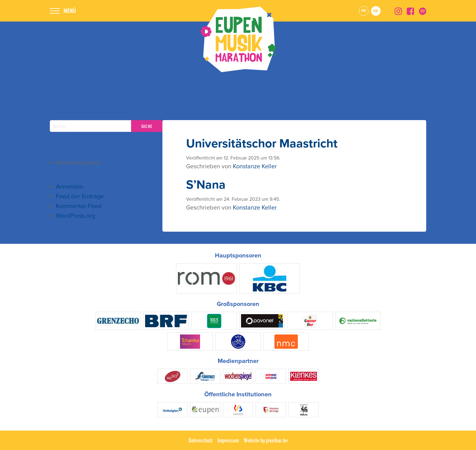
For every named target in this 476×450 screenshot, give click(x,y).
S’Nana (206, 184)
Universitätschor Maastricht (262, 143)
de (376, 11)
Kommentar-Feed (79, 206)
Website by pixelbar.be (266, 440)
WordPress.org (75, 215)
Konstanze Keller (255, 166)
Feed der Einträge (80, 196)
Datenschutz (201, 440)
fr (364, 11)
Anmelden (70, 186)
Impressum (228, 440)
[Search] (90, 126)
